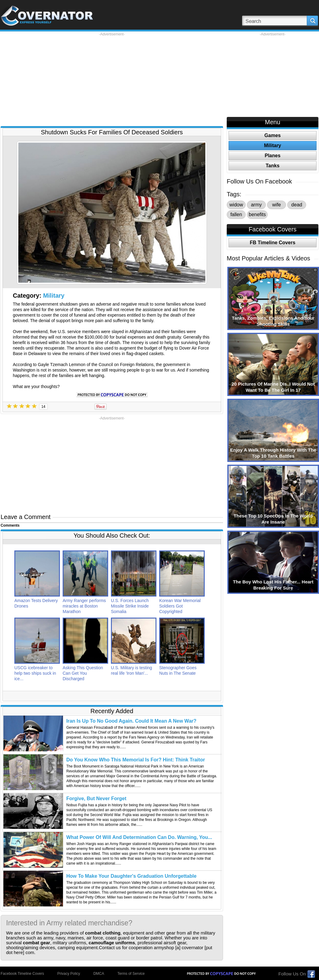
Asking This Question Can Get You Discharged (83, 673)
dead (297, 205)
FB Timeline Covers (272, 243)
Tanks (272, 166)
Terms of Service (131, 974)
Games (272, 135)
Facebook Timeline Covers (22, 974)
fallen (236, 214)
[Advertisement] (112, 79)
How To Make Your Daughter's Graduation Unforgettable (131, 876)
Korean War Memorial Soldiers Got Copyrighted (180, 606)
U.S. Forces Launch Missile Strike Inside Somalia (130, 606)
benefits (257, 214)
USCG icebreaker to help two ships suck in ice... (35, 673)
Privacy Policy (69, 974)
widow (236, 205)
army (256, 205)
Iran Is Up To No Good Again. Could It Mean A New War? (131, 721)
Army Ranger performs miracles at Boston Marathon (84, 606)
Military (54, 296)
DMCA (99, 974)
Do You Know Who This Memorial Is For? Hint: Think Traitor (136, 760)
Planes (273, 156)
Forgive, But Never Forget (96, 799)
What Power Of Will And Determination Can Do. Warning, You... (139, 837)
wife (277, 205)
